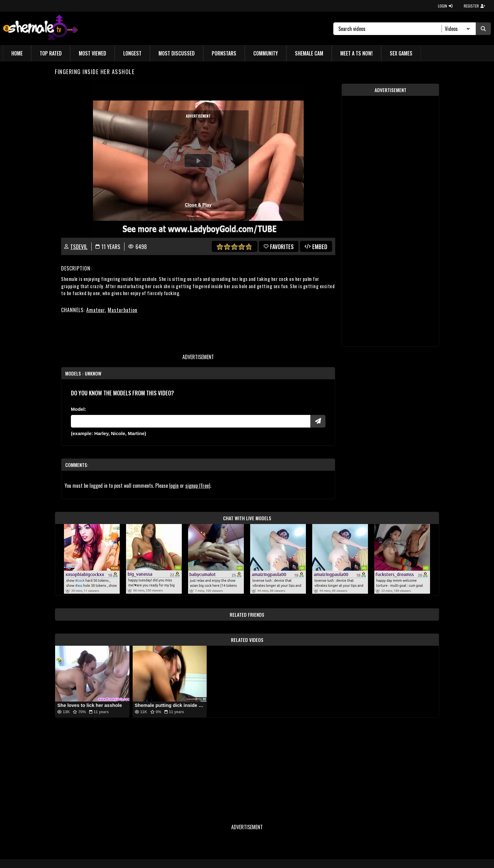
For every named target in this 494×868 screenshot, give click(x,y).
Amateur (96, 310)
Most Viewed (92, 53)
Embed (316, 247)
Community (266, 53)
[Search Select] (456, 29)
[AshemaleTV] (40, 29)
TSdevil (79, 247)
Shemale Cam (309, 53)
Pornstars (224, 53)
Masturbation (123, 310)
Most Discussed (177, 53)
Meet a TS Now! (356, 53)
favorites (279, 247)
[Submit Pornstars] (318, 421)
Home (17, 53)
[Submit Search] (483, 29)
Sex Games (401, 53)
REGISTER (474, 6)
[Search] (390, 29)
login (174, 486)
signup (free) (198, 486)
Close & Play (198, 205)
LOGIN (445, 6)
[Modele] (191, 421)
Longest (132, 53)
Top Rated (51, 53)
